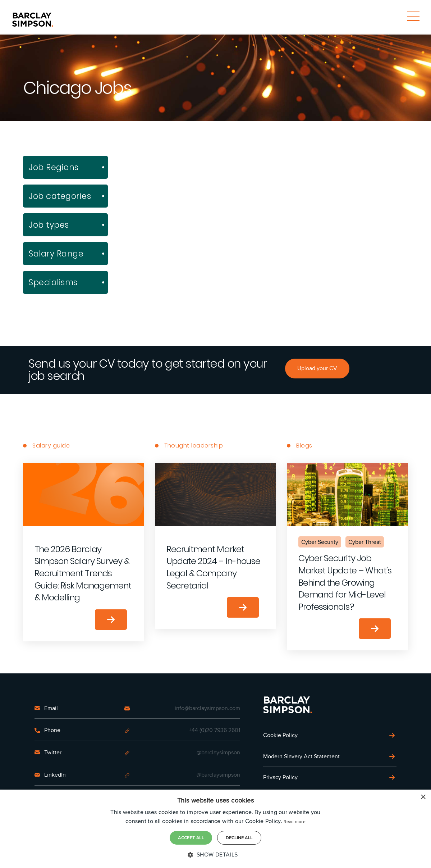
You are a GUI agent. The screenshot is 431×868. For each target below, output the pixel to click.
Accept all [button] (191, 838)
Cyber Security (320, 542)
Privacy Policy (280, 777)
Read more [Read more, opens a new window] (295, 821)
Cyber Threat (365, 542)
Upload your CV (317, 368)
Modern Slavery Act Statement (301, 756)
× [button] (423, 797)
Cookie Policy (280, 735)
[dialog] (216, 829)
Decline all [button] (239, 838)
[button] (215, 855)
